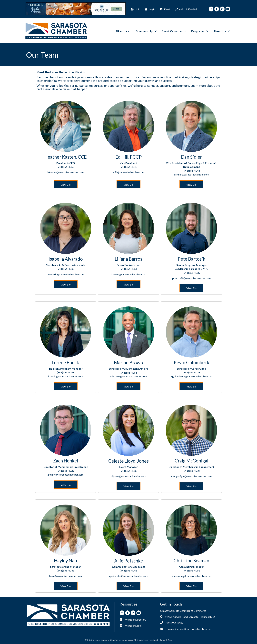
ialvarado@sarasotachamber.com (66, 274)
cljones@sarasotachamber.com (128, 476)
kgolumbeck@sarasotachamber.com (192, 376)
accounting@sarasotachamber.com (191, 576)
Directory (123, 31)
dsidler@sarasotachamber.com (192, 174)
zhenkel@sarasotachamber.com (65, 474)
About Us (220, 31)
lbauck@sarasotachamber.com (65, 376)
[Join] (135, 9)
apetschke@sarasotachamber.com (129, 576)
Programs (198, 31)
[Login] (149, 9)
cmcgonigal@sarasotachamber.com (191, 476)
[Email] (164, 9)
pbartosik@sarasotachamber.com (191, 278)
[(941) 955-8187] (185, 9)
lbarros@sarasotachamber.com (128, 274)
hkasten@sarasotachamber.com (66, 172)
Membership (144, 31)
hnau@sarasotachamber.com (66, 576)
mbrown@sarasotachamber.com (128, 376)
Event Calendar (172, 31)
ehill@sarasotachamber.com (128, 172)
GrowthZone (166, 640)
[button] (66, 184)
